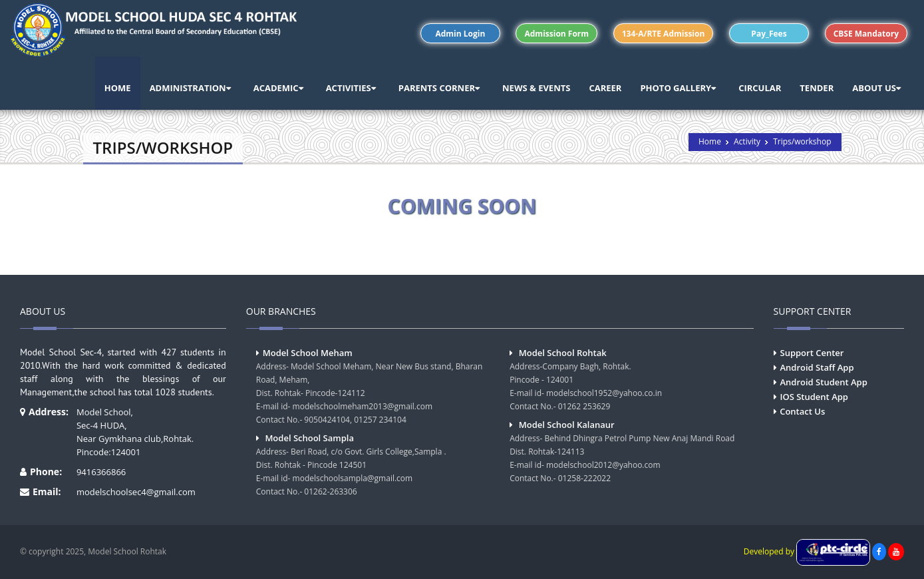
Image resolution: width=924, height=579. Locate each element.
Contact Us (802, 411)
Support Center (812, 353)
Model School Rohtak (563, 353)
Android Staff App (817, 367)
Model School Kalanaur (567, 425)
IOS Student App (814, 397)
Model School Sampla (309, 438)
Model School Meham (308, 353)
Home (710, 141)
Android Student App (824, 382)
